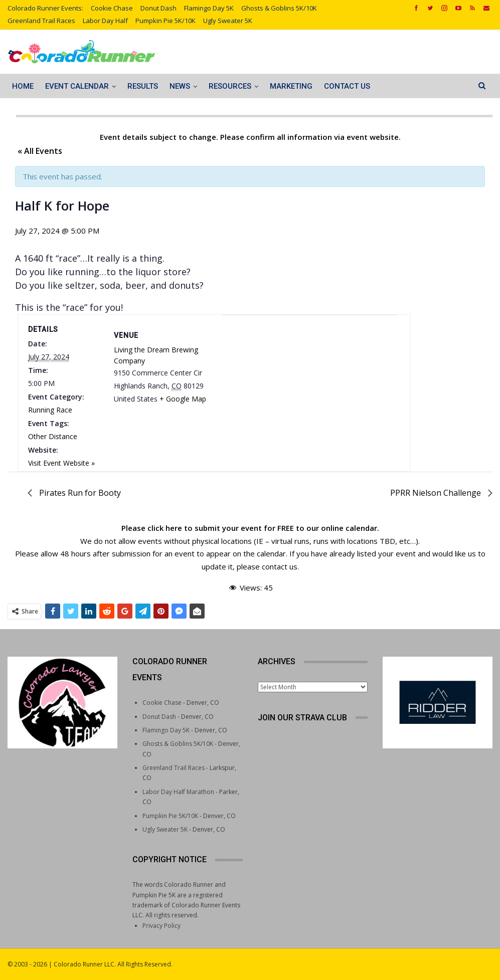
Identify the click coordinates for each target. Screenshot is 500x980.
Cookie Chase (112, 8)
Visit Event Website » (61, 463)
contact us (280, 566)
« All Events (40, 151)
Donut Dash (158, 8)
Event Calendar (77, 86)
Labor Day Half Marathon (178, 792)
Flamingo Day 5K (209, 8)
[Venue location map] (310, 368)
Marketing (291, 86)
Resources (230, 86)
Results (143, 86)
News (180, 86)
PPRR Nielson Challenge (437, 493)
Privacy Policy (161, 926)
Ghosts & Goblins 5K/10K (279, 8)
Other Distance (53, 436)
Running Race (50, 410)
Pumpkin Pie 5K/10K (165, 21)
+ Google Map (183, 399)
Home (23, 86)
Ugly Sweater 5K (228, 21)
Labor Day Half (105, 21)
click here (165, 528)
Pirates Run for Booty (79, 493)
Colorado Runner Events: (45, 8)
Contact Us (347, 86)
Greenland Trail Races (41, 21)
